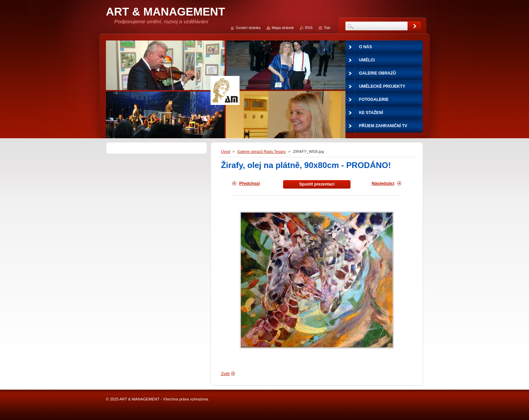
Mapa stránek (283, 28)
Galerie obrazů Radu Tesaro (261, 151)
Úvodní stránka (248, 28)
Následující (383, 183)
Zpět (225, 374)
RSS (309, 28)
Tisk (327, 28)
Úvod (226, 151)
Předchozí (249, 183)
